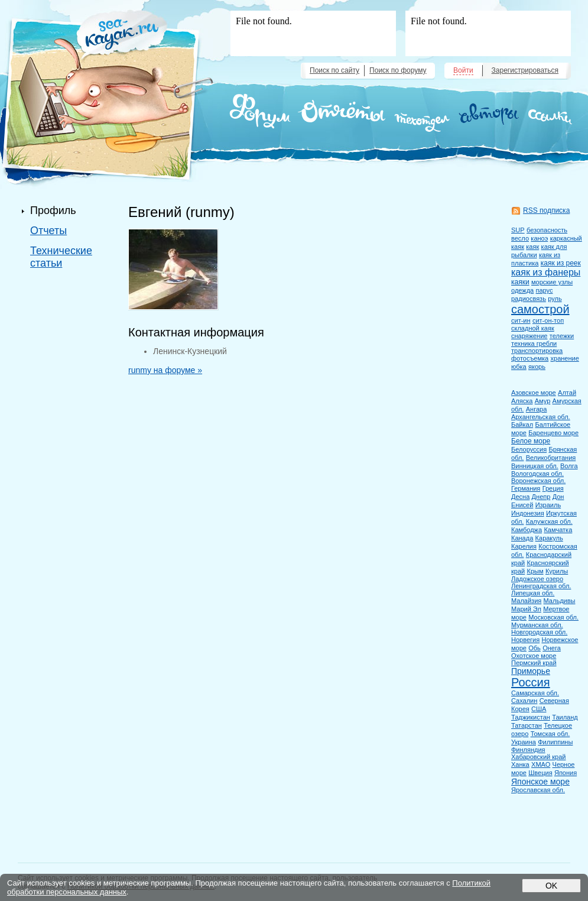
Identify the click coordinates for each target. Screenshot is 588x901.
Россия (531, 682)
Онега (552, 648)
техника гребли (534, 343)
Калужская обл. (549, 521)
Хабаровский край (538, 757)
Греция (553, 488)
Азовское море (534, 393)
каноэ (539, 238)
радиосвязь (529, 299)
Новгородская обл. (539, 632)
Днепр (541, 497)
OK (551, 886)
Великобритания (551, 458)
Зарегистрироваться (525, 70)
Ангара (537, 409)
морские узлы (552, 282)
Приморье (531, 671)
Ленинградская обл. (541, 586)
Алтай (567, 393)
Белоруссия (529, 449)
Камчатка (558, 530)
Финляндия (528, 750)
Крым (535, 571)
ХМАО (541, 764)
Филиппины (555, 742)
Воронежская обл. (538, 481)
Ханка (520, 764)
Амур (543, 401)
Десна (520, 497)
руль (555, 299)
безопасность (547, 230)
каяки (520, 282)
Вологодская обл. (537, 474)
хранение (565, 358)
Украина (524, 742)
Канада (522, 538)
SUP (518, 230)
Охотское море (534, 656)
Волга (569, 466)
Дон (558, 497)
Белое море (531, 441)
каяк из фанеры (546, 272)
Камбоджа (527, 530)
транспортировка (537, 351)
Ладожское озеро (537, 579)
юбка (519, 367)
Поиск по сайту (334, 70)
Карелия (524, 546)
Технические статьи (61, 257)
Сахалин (524, 701)
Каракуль (549, 538)
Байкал (522, 424)
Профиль (53, 210)
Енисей (522, 505)
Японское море (540, 782)
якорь (537, 367)
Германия (526, 488)
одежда (522, 290)
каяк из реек (561, 263)
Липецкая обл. (533, 593)
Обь (535, 648)
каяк (532, 247)
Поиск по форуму (398, 70)
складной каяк (533, 328)
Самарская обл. (535, 693)
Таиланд (565, 717)
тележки (562, 336)
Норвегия (525, 640)
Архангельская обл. (541, 417)
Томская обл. (550, 734)
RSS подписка (546, 210)
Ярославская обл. (538, 790)
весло (520, 238)
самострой (540, 309)
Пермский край (534, 663)
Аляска (522, 401)
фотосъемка (530, 358)
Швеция (540, 773)
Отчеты (48, 231)
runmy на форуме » (165, 370)
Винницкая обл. (535, 466)
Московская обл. (553, 617)
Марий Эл (526, 609)
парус (545, 290)
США (539, 709)
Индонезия (528, 513)
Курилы (557, 571)
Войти (463, 70)
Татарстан (527, 725)
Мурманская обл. (537, 625)
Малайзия (526, 601)
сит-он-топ (548, 320)
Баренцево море (553, 433)
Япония (566, 773)
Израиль (548, 505)
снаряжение (529, 336)
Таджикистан (531, 717)
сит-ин (521, 320)
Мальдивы (560, 601)
